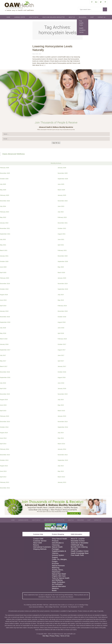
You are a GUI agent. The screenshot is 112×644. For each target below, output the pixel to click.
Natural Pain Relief (59, 575)
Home (8, 18)
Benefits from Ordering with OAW (79, 549)
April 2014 (3, 444)
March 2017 (4, 367)
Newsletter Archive (78, 541)
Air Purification (57, 585)
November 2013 (63, 455)
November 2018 (5, 317)
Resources (83, 18)
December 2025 (5, 174)
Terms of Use (65, 636)
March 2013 (61, 477)
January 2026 (62, 168)
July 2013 (61, 466)
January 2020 (62, 279)
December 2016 (5, 373)
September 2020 (63, 262)
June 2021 (61, 240)
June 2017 (61, 356)
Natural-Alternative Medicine (59, 588)
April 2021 (61, 245)
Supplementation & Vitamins (59, 553)
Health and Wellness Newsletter (54, 18)
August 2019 (4, 295)
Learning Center (20, 18)
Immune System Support (58, 557)
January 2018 (4, 345)
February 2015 (5, 417)
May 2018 (3, 334)
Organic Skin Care (59, 577)
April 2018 (61, 334)
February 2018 (62, 339)
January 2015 (62, 417)
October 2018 (62, 317)
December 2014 (5, 422)
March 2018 (4, 339)
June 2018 (61, 328)
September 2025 (63, 179)
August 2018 (62, 323)
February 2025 (5, 196)
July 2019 (61, 295)
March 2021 (4, 251)
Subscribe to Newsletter (80, 543)
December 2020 (63, 257)
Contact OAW (38, 539)
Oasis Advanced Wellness (13, 155)
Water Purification (58, 583)
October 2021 (62, 229)
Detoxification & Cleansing (58, 545)
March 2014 (61, 444)
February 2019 (62, 306)
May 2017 (3, 361)
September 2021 (5, 235)
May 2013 (61, 472)
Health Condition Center (82, 31)
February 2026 (5, 168)
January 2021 (4, 257)
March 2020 (61, 273)
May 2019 (61, 301)
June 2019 (3, 301)
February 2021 (62, 251)
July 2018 (3, 328)
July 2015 (61, 400)
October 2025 (4, 179)
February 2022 (62, 218)
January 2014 (62, 450)
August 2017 (62, 350)
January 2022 (4, 223)
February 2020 (5, 279)
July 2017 (3, 356)
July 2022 (61, 212)
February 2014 (5, 450)
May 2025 (3, 190)
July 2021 (3, 240)
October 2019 (4, 290)
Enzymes (55, 564)
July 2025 (3, 185)
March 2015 (61, 411)
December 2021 (63, 223)
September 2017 (5, 350)
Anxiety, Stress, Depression (58, 571)
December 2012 (5, 488)
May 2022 (3, 218)
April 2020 (3, 273)
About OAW (37, 543)
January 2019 (4, 312)
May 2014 (61, 439)
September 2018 (5, 323)
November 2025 (63, 174)
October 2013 (4, 461)
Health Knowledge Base (80, 554)
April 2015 (3, 411)
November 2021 (5, 229)
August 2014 (4, 433)
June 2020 (3, 268)
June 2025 (61, 185)
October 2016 (62, 373)
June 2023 (61, 207)
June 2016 (61, 384)
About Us (72, 18)
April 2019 (3, 306)
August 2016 (62, 378)
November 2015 (63, 395)
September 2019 (63, 290)
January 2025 (62, 196)
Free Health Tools (81, 24)
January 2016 (62, 389)
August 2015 (4, 400)
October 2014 (4, 428)
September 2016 (5, 378)
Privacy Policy (54, 636)
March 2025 (61, 190)
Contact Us (102, 18)
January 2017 (62, 367)
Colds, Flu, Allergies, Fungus (60, 561)
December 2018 (63, 312)
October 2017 (62, 345)
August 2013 (4, 466)
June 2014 (3, 439)
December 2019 (5, 284)
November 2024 (63, 201)
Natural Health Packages (57, 549)
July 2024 (3, 207)
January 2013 (62, 483)
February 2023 (5, 212)
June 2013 (3, 472)
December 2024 (5, 201)
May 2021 (3, 245)
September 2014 (63, 428)
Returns (36, 546)
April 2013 (3, 477)
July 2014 (61, 433)
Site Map (46, 636)
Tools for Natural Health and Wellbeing (61, 580)
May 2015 (61, 406)
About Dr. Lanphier (78, 539)
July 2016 (3, 384)
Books (54, 591)
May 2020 (61, 268)
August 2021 (62, 235)
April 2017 (61, 361)
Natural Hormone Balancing (58, 567)
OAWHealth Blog (77, 546)
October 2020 (4, 262)
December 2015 (5, 395)
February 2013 (5, 483)
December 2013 (5, 455)
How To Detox (34, 18)
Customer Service (40, 541)
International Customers (42, 548)
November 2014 (63, 422)
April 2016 (3, 389)
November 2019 (63, 284)
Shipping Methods (40, 550)
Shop (92, 18)
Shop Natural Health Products (59, 540)
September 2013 (63, 461)
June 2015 (3, 406)
